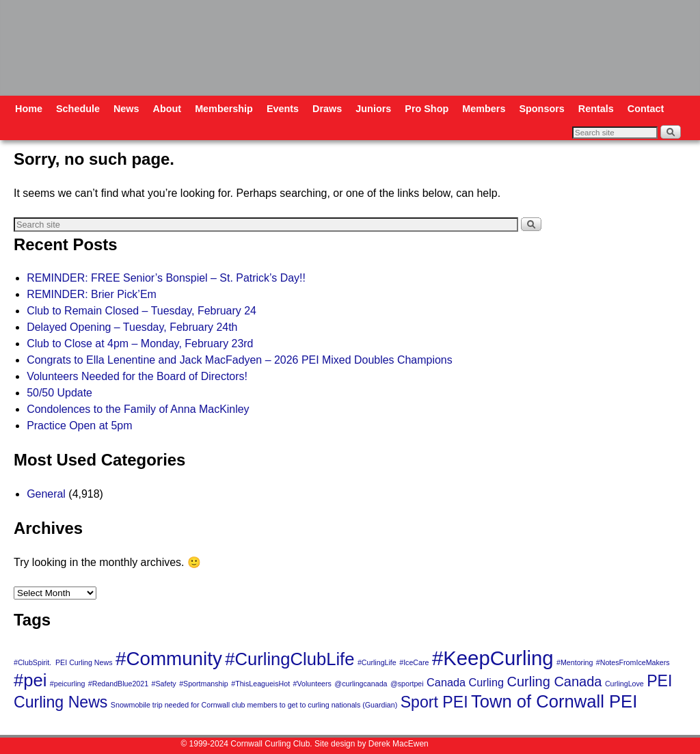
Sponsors (541, 109)
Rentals (596, 109)
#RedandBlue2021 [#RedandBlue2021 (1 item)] (118, 684)
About (167, 109)
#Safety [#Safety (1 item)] (164, 684)
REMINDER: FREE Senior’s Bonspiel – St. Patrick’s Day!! (166, 278)
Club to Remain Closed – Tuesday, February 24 (142, 311)
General (46, 494)
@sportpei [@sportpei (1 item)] (407, 684)
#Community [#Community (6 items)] (169, 659)
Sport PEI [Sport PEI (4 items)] (434, 702)
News (126, 109)
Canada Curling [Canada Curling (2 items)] (465, 682)
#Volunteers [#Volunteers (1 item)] (312, 684)
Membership (224, 109)
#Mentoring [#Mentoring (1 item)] (575, 662)
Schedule (78, 109)
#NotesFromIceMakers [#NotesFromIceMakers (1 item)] (633, 662)
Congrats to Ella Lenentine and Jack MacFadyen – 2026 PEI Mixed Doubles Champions (240, 360)
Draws (327, 109)
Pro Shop (427, 109)
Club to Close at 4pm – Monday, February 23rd (140, 344)
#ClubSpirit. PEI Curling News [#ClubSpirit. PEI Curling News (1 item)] (63, 662)
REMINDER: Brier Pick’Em (92, 294)
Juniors (373, 109)
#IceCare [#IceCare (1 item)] (414, 662)
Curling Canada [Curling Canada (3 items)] (554, 682)
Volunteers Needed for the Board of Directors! (137, 376)
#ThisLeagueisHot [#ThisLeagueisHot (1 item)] (260, 684)
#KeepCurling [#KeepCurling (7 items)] (493, 658)
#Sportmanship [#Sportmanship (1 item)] (204, 684)
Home (29, 109)
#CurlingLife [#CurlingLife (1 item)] (377, 662)
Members (484, 109)
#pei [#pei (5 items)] (30, 680)
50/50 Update (59, 393)
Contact (646, 109)
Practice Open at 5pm (79, 426)
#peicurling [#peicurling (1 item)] (68, 684)
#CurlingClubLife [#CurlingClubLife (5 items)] (290, 659)
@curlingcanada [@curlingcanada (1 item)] (361, 684)
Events (283, 109)
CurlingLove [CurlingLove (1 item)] (624, 684)
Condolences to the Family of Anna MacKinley (138, 409)
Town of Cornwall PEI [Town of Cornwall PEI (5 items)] (554, 701)
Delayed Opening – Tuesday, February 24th (132, 327)
